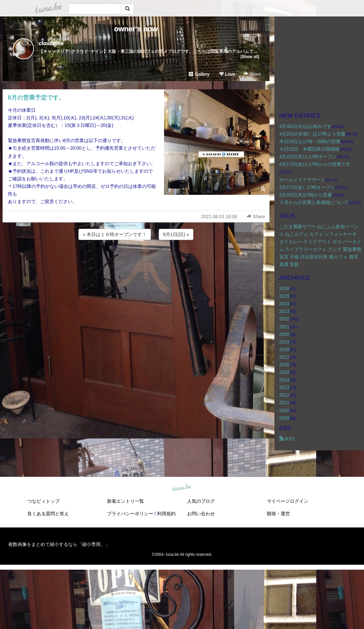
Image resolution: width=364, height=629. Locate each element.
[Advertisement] (136, 259)
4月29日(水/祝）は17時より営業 (312, 134)
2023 (284, 311)
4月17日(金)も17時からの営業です (315, 164)
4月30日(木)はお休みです (306, 126)
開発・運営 (278, 514)
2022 (284, 319)
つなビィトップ (43, 501)
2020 (284, 334)
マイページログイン (288, 501)
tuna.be (182, 488)
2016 (284, 365)
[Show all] (250, 57)
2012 (284, 395)
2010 (284, 410)
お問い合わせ (201, 514)
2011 (284, 403)
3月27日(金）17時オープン (307, 187)
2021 (284, 327)
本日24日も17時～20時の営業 (310, 141)
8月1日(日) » (176, 234)
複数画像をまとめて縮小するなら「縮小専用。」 (59, 544)
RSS (287, 439)
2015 (284, 372)
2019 (284, 342)
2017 (284, 357)
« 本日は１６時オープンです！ (115, 234)
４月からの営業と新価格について (314, 202)
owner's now (136, 29)
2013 (284, 387)
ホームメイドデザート (302, 180)
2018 (284, 349)
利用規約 (166, 514)
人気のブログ (201, 501)
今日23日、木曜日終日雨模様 (310, 149)
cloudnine (51, 43)
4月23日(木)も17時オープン (308, 157)
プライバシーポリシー (130, 514)
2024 (284, 304)
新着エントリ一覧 (126, 501)
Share (252, 74)
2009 (284, 418)
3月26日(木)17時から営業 (306, 195)
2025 (284, 296)
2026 (284, 288)
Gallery (199, 74)
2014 (284, 380)
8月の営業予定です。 (36, 98)
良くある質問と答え (48, 514)
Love (227, 74)
